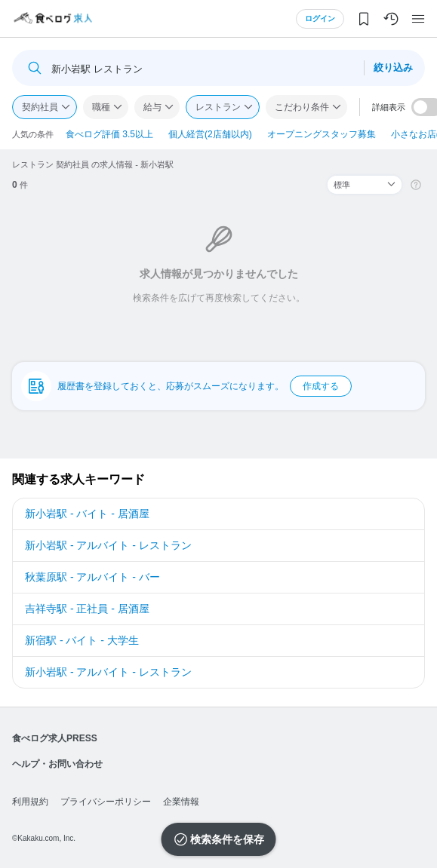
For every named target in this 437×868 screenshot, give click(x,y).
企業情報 (181, 802)
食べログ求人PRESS (55, 738)
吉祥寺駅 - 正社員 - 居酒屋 (87, 609)
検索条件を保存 (227, 839)
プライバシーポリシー (106, 802)
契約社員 (40, 107)
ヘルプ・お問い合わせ (57, 764)
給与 (152, 107)
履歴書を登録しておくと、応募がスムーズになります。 (205, 386)
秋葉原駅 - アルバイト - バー (92, 577)
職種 (101, 107)
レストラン (218, 107)
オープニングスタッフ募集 (322, 134)
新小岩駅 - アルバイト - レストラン (108, 545)
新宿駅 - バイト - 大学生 (82, 640)
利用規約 (30, 802)
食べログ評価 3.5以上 (109, 134)
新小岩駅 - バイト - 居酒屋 (87, 514)
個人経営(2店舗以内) (210, 134)
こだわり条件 (302, 107)
